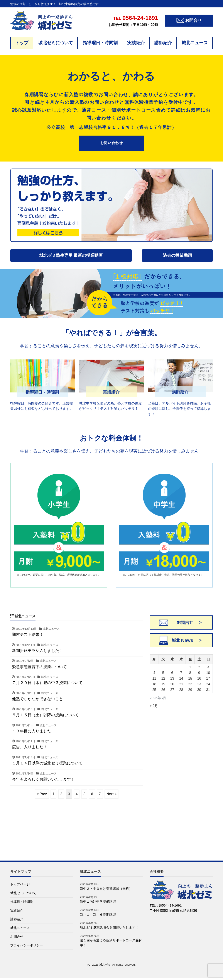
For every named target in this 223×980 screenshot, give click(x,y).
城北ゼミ (105, 966)
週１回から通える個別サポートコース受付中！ (111, 944)
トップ (22, 43)
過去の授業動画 (177, 255)
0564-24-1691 (133, 18)
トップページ (21, 884)
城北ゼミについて (56, 43)
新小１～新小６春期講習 (99, 915)
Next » (111, 794)
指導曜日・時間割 (100, 43)
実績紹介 (136, 43)
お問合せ (17, 938)
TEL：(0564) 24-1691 (166, 906)
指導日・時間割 (22, 902)
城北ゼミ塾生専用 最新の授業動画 (71, 255)
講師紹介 (163, 43)
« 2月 (154, 706)
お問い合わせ (111, 143)
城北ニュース (195, 43)
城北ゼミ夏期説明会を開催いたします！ (111, 928)
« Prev (42, 794)
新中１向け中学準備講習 (99, 902)
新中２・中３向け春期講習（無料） (108, 889)
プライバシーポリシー (28, 947)
